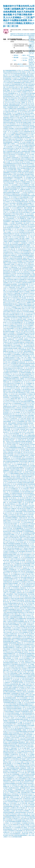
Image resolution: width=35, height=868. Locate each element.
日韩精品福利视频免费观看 (20, 835)
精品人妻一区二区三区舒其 (25, 603)
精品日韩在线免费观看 (11, 188)
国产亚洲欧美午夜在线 (13, 699)
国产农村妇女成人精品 (27, 819)
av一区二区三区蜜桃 (28, 470)
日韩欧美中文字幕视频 (20, 182)
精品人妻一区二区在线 (16, 249)
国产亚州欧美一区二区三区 (23, 683)
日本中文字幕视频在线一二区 (26, 183)
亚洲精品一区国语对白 (13, 425)
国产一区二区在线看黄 (18, 339)
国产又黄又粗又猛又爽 (10, 281)
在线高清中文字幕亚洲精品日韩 (12, 664)
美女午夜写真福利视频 (27, 655)
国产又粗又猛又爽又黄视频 (20, 122)
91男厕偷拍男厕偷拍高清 (22, 109)
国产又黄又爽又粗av (17, 336)
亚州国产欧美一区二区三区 (10, 484)
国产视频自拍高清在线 (9, 646)
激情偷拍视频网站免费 (23, 316)
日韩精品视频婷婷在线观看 (16, 617)
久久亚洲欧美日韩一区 (13, 634)
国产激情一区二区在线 (15, 95)
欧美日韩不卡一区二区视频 (27, 664)
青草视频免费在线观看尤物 (23, 80)
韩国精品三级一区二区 (28, 568)
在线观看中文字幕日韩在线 (10, 225)
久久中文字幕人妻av (19, 374)
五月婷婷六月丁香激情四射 (17, 776)
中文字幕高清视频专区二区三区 (19, 380)
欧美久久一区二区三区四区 (10, 197)
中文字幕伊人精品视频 (23, 87)
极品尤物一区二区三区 (13, 678)
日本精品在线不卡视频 (27, 81)
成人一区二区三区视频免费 (16, 464)
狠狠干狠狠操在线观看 (29, 608)
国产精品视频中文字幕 (9, 495)
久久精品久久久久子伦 (28, 289)
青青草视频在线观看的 (28, 507)
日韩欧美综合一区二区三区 (26, 588)
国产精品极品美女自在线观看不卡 (13, 228)
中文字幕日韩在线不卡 (11, 154)
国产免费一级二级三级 (22, 296)
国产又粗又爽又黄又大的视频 (21, 211)
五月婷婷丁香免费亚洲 (9, 788)
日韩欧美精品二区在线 (21, 506)
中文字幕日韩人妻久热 (26, 628)
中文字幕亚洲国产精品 (27, 275)
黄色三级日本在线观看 (27, 173)
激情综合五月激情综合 (22, 125)
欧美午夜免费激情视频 (10, 168)
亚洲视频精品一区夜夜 (17, 518)
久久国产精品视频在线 (26, 77)
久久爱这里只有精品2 (23, 185)
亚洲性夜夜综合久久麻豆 (24, 393)
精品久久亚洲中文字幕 (23, 574)
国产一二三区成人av (29, 180)
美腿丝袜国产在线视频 (26, 95)
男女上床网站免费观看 (26, 306)
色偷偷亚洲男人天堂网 (10, 80)
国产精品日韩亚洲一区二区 (11, 756)
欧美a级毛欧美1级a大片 (9, 725)
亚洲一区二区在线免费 (12, 382)
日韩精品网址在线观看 (22, 423)
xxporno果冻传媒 (12, 538)
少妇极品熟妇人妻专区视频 (13, 452)
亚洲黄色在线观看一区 (22, 561)
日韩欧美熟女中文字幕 (28, 272)
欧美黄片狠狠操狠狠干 (10, 86)
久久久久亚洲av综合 (12, 419)
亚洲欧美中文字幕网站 (9, 325)
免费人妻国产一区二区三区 (21, 399)
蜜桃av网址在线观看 (20, 441)
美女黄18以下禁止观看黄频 (14, 141)
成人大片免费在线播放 (16, 309)
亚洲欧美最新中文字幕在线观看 (20, 629)
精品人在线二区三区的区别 (20, 310)
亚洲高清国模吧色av (17, 638)
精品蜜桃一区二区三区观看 (15, 147)
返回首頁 (16, 55)
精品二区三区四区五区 (15, 577)
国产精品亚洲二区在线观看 (24, 499)
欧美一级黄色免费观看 (26, 351)
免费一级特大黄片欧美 (11, 499)
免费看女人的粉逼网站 (14, 241)
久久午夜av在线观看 (23, 158)
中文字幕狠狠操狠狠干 (17, 403)
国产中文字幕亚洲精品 (25, 564)
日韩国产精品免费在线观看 (12, 469)
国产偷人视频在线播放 (10, 104)
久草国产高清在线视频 (18, 174)
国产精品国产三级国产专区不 (26, 693)
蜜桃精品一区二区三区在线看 (25, 709)
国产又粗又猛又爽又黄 (21, 301)
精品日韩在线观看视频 (17, 501)
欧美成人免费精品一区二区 (22, 379)
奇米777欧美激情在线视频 (11, 802)
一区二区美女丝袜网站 (11, 503)
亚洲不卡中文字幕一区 (10, 254)
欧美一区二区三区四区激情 (16, 261)
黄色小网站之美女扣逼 (9, 217)
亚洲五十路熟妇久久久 (28, 336)
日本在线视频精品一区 (27, 365)
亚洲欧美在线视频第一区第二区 (13, 332)
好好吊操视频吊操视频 (27, 147)
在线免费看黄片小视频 (9, 222)
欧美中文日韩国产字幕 (16, 238)
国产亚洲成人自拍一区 (13, 739)
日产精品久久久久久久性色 (27, 614)
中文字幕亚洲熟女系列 (25, 606)
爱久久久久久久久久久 (27, 553)
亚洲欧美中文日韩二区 (20, 315)
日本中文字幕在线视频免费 (23, 254)
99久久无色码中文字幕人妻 (26, 106)
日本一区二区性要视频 (26, 383)
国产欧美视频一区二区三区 (16, 272)
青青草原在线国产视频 (25, 461)
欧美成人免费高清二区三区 (15, 406)
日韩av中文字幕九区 (10, 438)
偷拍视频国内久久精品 (20, 615)
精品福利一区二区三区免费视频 (18, 510)
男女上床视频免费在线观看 (11, 791)
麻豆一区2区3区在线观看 (24, 585)
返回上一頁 (25, 55)
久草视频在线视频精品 (25, 530)
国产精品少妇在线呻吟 (10, 747)
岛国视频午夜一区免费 (25, 219)
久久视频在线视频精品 (14, 474)
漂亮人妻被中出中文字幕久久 (21, 290)
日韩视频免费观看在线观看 (15, 448)
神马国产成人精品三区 (16, 515)
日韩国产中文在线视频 (14, 136)
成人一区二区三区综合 (20, 498)
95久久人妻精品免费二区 (23, 225)
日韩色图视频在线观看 (10, 698)
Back (15, 60)
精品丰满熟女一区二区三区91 (24, 513)
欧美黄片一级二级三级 (27, 74)
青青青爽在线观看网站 (15, 675)
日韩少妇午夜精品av (11, 260)
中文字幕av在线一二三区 (12, 183)
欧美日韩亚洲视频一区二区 (17, 434)
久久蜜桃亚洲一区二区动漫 (19, 142)
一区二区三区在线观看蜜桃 (20, 350)
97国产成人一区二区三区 (22, 591)
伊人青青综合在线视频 (15, 187)
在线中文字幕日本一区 (15, 373)
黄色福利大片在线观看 (20, 582)
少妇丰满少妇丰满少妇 (27, 121)
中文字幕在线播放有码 (15, 397)
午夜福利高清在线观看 (11, 171)
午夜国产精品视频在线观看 (23, 168)
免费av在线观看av (17, 478)
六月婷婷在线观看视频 (9, 609)
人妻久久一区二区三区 (10, 405)
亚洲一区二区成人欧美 (22, 680)
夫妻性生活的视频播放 (9, 240)
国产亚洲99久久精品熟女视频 (17, 206)
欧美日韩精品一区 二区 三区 (12, 229)
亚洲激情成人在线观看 (20, 135)
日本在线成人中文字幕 (16, 173)
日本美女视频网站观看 (20, 619)
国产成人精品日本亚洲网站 (27, 113)
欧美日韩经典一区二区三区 (10, 680)
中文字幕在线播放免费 (15, 84)
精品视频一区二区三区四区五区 (20, 524)
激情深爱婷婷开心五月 (28, 220)
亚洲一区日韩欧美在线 (25, 799)
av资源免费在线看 (21, 484)
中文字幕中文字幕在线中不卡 (13, 819)
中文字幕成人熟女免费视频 (23, 90)
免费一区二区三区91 (8, 290)
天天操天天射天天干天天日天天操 (25, 454)
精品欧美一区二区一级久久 (21, 270)
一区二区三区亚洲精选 (22, 698)
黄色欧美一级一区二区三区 (19, 385)
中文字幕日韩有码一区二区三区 (15, 124)
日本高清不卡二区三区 (11, 637)
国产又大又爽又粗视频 (23, 116)
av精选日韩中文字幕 (14, 420)
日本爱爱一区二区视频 (17, 445)
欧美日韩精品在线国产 (19, 367)
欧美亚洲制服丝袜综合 (10, 359)
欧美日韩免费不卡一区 (10, 179)
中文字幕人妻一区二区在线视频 (21, 533)
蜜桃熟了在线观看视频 (12, 693)
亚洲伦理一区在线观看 (19, 107)
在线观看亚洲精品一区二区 (11, 765)
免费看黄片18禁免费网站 (23, 171)
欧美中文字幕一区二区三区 (23, 313)
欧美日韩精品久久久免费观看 (13, 306)
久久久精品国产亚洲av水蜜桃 (26, 386)
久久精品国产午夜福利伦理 (11, 158)
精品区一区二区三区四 (22, 738)
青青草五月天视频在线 (11, 194)
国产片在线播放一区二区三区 (22, 495)
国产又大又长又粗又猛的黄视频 (12, 200)
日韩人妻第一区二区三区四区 (15, 191)
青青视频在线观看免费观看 (16, 246)
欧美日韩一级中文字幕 (28, 518)
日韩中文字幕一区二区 (26, 397)
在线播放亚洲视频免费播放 (12, 461)
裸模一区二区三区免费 (13, 429)
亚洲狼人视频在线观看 (10, 591)
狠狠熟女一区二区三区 (25, 214)
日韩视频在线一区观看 (26, 243)
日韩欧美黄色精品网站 (29, 539)
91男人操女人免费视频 (10, 362)
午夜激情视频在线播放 (17, 496)
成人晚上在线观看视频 (13, 774)
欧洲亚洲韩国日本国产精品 (17, 571)
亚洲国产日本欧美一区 (15, 150)
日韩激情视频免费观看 (10, 70)
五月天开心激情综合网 (25, 597)
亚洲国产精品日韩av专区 (26, 474)
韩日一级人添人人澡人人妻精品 (12, 299)
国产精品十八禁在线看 (17, 724)
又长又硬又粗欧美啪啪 (28, 324)
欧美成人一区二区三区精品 (10, 338)
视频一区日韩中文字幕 (20, 519)
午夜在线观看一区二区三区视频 (16, 99)
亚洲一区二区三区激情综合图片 (22, 466)
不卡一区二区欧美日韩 (26, 345)
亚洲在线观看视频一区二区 (20, 257)
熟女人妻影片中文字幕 (22, 538)
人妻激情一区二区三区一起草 (16, 797)
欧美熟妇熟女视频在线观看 (17, 321)
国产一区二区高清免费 (19, 654)
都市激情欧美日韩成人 (10, 408)
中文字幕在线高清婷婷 (20, 110)
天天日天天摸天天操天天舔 (17, 130)
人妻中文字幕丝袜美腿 (20, 767)
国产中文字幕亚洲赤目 (13, 298)
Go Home (25, 58)
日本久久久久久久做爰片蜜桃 (25, 487)
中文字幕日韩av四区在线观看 (27, 678)
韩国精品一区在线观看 (9, 570)
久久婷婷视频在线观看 (16, 837)
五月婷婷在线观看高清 (10, 125)
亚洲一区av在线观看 (15, 345)
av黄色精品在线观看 (27, 283)
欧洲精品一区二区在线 (12, 658)
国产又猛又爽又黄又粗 (20, 509)
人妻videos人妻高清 (15, 477)
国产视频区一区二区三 (10, 90)
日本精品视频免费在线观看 (21, 202)
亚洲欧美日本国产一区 (19, 472)
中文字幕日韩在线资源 (21, 438)
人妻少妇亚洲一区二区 (28, 223)
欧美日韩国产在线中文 (25, 176)
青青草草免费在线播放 (24, 376)
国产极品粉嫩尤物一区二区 (17, 586)
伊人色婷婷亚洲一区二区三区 (22, 325)
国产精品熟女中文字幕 (13, 357)
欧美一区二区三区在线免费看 (22, 829)
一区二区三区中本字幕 (28, 617)
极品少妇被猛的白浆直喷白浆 (23, 133)
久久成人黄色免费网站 (20, 551)
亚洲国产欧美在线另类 (26, 751)
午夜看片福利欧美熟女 (19, 547)
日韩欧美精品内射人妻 (17, 89)
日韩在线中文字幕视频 (19, 455)
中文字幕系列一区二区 (21, 165)
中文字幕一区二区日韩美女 (23, 70)
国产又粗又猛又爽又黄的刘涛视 (22, 274)
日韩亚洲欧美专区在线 (24, 232)
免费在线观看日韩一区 (23, 695)
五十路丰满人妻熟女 (28, 191)
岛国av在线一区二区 (19, 248)
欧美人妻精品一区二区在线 (27, 828)
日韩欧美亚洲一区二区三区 (17, 267)
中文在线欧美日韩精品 (18, 199)
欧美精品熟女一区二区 (13, 219)
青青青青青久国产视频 (12, 386)
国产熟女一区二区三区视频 (12, 564)
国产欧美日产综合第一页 (21, 609)
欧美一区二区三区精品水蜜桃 (12, 176)
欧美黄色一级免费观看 (20, 788)
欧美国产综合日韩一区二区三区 (18, 562)
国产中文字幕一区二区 (11, 513)
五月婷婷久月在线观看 (9, 551)
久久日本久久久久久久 (11, 303)
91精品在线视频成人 (10, 712)
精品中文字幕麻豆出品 (9, 139)
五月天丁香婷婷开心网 (11, 116)
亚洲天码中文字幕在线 (10, 101)
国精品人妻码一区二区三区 (26, 118)
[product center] (24, 66)
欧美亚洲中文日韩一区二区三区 (17, 451)
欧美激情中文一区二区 (15, 275)
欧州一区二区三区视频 (26, 322)
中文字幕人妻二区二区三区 (10, 541)
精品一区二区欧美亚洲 (15, 390)
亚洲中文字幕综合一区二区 (21, 139)
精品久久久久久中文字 (13, 278)
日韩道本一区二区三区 (10, 208)
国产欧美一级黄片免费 (10, 561)
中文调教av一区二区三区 (12, 232)
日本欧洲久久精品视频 (27, 631)
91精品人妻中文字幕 (24, 344)
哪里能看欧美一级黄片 (24, 742)
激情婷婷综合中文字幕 (23, 612)
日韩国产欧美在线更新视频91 (23, 815)
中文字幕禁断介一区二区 (17, 361)
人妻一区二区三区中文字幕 (16, 602)
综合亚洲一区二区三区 (16, 81)
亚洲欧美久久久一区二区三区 (12, 411)
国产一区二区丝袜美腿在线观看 (15, 457)
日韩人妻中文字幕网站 (16, 92)
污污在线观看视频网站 (28, 532)
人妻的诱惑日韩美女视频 (12, 443)
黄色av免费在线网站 (26, 577)
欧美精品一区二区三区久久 (23, 805)
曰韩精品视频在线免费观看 (11, 706)
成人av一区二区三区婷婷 (21, 93)
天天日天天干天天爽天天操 (11, 402)
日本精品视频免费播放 (28, 216)
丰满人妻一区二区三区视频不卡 (13, 243)
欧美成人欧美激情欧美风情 (19, 428)
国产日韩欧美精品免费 (17, 177)
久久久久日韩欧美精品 (22, 446)
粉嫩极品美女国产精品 (20, 115)
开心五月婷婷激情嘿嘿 (25, 341)
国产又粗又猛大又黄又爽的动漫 (20, 234)
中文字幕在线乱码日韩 (28, 681)
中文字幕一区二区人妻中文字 (15, 507)
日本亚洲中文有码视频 (16, 347)
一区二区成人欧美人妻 (23, 419)
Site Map (25, 60)
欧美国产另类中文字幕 (22, 104)
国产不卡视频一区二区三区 (21, 702)
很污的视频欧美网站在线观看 (28, 196)
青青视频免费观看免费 (20, 677)
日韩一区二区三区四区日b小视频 (15, 786)
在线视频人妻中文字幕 (12, 376)
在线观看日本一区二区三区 (18, 576)
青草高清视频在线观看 (16, 121)
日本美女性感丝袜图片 (28, 493)
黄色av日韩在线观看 (22, 194)
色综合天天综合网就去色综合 (27, 644)
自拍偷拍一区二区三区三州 (22, 412)
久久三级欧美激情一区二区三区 (16, 748)
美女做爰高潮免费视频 (13, 292)
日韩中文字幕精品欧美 (19, 266)
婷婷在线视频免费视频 (16, 730)
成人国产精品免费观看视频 (15, 416)
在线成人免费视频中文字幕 (18, 391)
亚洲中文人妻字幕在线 (12, 794)
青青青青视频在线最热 (27, 269)
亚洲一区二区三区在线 (16, 631)
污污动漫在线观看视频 (21, 725)
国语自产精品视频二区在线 (11, 129)
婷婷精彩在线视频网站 (26, 373)
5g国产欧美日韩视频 (14, 530)
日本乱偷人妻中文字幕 (18, 605)
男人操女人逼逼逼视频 (10, 446)
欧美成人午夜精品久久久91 (16, 252)
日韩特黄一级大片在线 (22, 651)
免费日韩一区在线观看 (9, 666)
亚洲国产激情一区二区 (19, 670)
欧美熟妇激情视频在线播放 (17, 719)
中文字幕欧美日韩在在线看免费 (15, 258)
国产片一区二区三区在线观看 (17, 231)
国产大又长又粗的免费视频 (28, 675)
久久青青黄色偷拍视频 (20, 333)
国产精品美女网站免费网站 (17, 467)
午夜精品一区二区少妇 (13, 596)
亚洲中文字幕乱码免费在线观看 (20, 277)
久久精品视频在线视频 (18, 696)
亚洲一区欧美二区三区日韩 (19, 96)
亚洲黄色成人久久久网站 (15, 504)
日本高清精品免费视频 (28, 312)
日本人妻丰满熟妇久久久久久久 (26, 727)
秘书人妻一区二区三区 (24, 382)
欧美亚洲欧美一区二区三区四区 (12, 628)
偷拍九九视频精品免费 (10, 109)
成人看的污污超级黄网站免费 (23, 151)
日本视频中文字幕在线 (28, 550)
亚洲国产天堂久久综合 (18, 554)
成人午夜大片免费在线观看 (15, 409)
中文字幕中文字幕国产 (22, 623)
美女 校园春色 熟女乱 (21, 281)
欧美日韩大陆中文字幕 (22, 86)
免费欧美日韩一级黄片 (22, 208)
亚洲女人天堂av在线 (10, 771)
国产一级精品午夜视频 (15, 780)
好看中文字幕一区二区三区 (11, 237)
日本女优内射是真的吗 (16, 74)
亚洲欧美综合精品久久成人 (18, 817)
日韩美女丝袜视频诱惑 (13, 625)
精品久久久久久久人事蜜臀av (24, 303)
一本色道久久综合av (10, 441)
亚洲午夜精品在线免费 (9, 182)
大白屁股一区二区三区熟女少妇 (13, 162)
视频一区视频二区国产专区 (25, 684)
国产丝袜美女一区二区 (27, 652)
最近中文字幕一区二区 (9, 573)
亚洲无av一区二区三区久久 (15, 127)
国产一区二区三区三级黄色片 (12, 132)
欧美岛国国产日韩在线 (22, 356)
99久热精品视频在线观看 (24, 402)
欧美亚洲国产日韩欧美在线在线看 (19, 744)
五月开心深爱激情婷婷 (25, 132)
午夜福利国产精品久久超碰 (24, 263)
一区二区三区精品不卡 (28, 496)
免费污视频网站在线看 (11, 750)
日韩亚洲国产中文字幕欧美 (21, 646)
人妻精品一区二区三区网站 (27, 200)
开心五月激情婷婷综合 (22, 101)
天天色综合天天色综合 (9, 519)
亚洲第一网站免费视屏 (17, 223)
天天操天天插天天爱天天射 (15, 655)
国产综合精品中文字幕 (23, 687)
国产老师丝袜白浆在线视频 (26, 164)
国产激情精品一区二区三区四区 (25, 620)
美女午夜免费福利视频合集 (18, 342)
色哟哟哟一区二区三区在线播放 (24, 359)
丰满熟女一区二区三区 (23, 503)
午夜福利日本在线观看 (25, 420)
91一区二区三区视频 (10, 600)
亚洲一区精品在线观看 (11, 396)
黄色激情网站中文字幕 (12, 556)
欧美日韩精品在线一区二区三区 (24, 362)
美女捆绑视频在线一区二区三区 (22, 528)
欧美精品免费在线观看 (28, 483)
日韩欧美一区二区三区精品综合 (21, 426)
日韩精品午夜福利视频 (13, 733)
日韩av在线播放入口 (11, 328)
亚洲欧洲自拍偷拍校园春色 (14, 196)
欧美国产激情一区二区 (27, 478)
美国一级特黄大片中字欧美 (24, 287)
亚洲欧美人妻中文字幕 (17, 808)
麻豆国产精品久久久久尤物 (23, 188)
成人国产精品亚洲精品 (26, 535)
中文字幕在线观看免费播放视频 (15, 611)
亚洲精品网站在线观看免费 (26, 739)
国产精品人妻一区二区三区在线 (24, 338)
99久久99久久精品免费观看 (19, 394)
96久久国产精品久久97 (11, 487)
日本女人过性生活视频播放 (21, 632)
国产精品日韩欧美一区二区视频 (16, 180)
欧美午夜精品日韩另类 (17, 324)
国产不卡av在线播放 (28, 593)
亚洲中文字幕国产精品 (17, 550)
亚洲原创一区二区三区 (22, 179)
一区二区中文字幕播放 (26, 150)
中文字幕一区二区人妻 (17, 220)
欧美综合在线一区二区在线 (27, 521)
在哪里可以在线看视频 (19, 280)
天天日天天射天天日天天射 (13, 103)
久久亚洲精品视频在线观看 (21, 640)
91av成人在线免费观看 (9, 93)
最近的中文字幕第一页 (27, 249)
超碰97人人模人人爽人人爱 (11, 205)
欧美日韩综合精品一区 (10, 454)
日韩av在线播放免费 (22, 98)
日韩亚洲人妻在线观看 (22, 408)
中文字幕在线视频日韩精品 (19, 820)
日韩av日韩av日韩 (12, 87)
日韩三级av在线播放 (17, 539)
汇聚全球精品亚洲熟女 (16, 286)
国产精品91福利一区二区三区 (16, 112)
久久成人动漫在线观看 (11, 673)
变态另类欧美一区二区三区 (27, 544)
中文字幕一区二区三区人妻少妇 (11, 728)
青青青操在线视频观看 (18, 245)
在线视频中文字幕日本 (27, 92)
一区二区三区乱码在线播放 (18, 330)
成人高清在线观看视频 (9, 545)
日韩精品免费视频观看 (10, 815)
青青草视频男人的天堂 (21, 417)
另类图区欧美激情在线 (17, 493)
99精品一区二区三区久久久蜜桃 (16, 762)
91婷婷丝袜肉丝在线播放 (9, 301)
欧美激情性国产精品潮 (13, 745)
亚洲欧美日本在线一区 (17, 701)
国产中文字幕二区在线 (9, 677)
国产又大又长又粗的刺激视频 (18, 460)
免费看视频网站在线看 (19, 83)
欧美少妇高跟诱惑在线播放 (17, 153)
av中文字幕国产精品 (10, 417)
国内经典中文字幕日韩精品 (19, 72)
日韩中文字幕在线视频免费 (27, 299)
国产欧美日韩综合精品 (11, 98)
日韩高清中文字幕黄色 (29, 786)
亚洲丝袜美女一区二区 (14, 721)
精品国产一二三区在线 (17, 156)
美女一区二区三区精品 (23, 388)
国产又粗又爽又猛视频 (18, 161)
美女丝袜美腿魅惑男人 (16, 834)
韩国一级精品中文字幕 (20, 635)
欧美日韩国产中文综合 (9, 615)
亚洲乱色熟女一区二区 (24, 237)
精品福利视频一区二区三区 (19, 796)
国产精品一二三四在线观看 (15, 790)
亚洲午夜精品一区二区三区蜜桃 (20, 806)
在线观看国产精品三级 (9, 115)
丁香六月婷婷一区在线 (25, 625)
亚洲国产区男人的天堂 (17, 212)
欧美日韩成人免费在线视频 (16, 512)
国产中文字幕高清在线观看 (15, 365)
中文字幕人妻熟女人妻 (15, 614)
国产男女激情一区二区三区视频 (12, 113)
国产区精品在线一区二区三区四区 (15, 542)
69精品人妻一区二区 (23, 348)
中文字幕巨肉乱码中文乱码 (25, 794)
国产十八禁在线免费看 (26, 141)
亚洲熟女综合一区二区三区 (23, 368)
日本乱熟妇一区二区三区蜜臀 (21, 145)
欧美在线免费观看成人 (24, 129)
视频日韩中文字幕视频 (9, 248)
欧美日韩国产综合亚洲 (25, 144)
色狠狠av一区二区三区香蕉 (14, 521)
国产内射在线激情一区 (29, 735)
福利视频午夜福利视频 (13, 606)
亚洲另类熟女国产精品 (27, 377)
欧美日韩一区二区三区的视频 (15, 580)
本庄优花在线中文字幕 (25, 481)
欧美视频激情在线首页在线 (12, 164)
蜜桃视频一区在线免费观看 (19, 284)
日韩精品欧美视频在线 (13, 295)
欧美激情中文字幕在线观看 (16, 831)
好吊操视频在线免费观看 (28, 527)
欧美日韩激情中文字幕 (19, 715)
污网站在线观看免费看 (10, 692)
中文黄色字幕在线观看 (26, 477)
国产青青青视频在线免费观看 (13, 544)
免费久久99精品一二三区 (13, 144)
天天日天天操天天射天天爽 (20, 119)
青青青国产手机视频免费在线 (16, 690)
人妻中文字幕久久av (29, 434)
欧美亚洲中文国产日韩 (17, 353)
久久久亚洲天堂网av (15, 235)
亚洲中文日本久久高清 (24, 432)
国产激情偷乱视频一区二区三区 (24, 716)
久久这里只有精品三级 (10, 672)
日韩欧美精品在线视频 (11, 612)
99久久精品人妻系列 (23, 802)
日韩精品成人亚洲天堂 (24, 765)
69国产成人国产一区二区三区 (15, 486)
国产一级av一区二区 (22, 396)
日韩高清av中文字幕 (14, 118)
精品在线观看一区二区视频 (17, 190)
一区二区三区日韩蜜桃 (13, 644)
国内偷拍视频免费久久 (24, 205)
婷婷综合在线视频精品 (26, 159)
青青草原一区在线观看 (9, 466)
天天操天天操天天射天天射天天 (18, 667)
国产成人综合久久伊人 (23, 148)
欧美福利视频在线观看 (27, 255)
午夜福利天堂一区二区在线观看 (12, 828)
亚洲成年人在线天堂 (23, 371)
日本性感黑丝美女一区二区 (24, 154)
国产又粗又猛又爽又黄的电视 (12, 548)
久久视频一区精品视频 (23, 673)
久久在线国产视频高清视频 (27, 721)
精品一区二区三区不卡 (9, 761)
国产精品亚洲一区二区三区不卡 (16, 400)
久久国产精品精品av (11, 335)
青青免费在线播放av (21, 516)
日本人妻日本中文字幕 (26, 332)
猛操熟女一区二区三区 (17, 216)
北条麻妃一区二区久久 (11, 319)
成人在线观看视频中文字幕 (21, 666)
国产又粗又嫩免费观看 (20, 217)
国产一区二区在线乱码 (20, 570)
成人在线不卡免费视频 (19, 626)
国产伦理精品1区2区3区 (9, 809)
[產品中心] (20, 64)
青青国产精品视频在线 (18, 704)
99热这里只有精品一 (22, 319)
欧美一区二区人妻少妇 (18, 782)
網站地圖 (16, 58)
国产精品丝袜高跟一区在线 (22, 600)
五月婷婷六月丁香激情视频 (19, 78)
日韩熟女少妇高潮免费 (17, 532)
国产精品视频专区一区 (28, 138)
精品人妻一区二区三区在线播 (17, 370)
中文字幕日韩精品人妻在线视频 (15, 203)
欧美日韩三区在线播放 (17, 289)
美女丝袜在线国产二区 (25, 136)
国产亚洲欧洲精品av (29, 571)
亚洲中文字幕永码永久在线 (17, 559)
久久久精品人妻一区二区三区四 (23, 264)
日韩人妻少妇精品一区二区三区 (15, 167)
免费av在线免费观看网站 (12, 371)
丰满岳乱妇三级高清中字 (16, 312)
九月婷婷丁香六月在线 (19, 226)
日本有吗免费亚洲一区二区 (17, 490)
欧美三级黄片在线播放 (15, 77)
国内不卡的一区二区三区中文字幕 (17, 414)
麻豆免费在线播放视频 (23, 75)
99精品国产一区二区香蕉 (15, 440)
